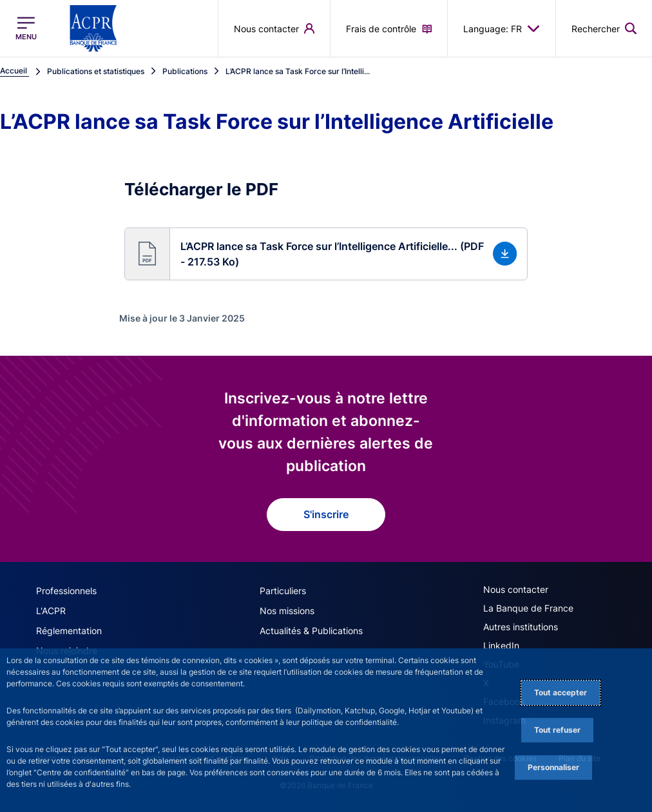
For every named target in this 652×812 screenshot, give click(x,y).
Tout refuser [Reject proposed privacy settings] (557, 730)
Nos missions (287, 611)
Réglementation (69, 631)
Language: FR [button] (502, 28)
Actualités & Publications (311, 631)
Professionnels (66, 591)
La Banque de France (528, 608)
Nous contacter (516, 589)
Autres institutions (521, 627)
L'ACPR (51, 611)
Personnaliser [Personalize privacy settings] (553, 767)
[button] (326, 254)
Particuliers (283, 591)
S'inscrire (326, 514)
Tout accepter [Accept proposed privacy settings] (561, 692)
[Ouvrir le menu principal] (26, 28)
